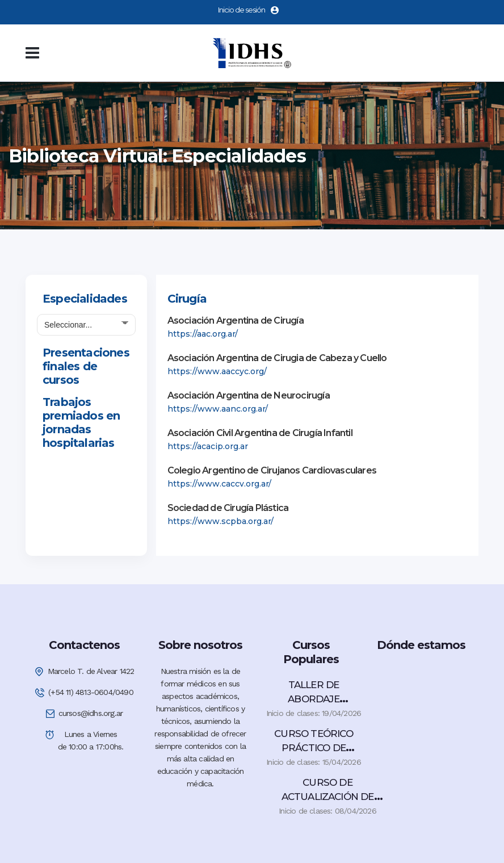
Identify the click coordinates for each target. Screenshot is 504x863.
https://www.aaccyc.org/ (217, 371)
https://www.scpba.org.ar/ (220, 521)
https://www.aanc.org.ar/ (218, 409)
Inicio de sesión (248, 10)
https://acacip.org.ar (208, 446)
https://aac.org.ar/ (203, 334)
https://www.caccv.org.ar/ (219, 484)
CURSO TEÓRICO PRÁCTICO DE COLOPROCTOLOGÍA (314, 748)
